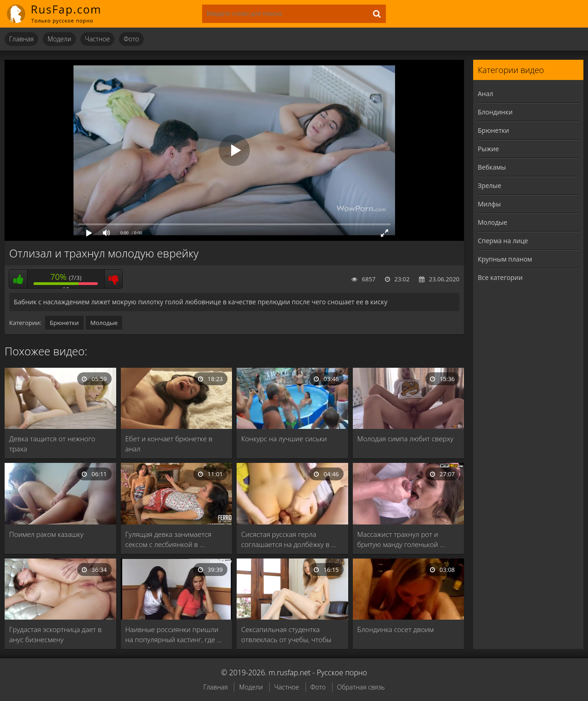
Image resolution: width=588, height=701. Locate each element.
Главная (21, 39)
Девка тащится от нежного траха (52, 444)
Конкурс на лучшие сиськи (284, 439)
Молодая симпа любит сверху (405, 439)
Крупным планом (505, 259)
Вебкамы (492, 167)
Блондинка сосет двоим (396, 629)
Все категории (500, 277)
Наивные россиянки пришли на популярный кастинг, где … (174, 634)
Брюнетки (64, 323)
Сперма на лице (503, 241)
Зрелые (489, 185)
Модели (59, 39)
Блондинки (495, 112)
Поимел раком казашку (46, 534)
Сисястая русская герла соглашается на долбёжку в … (289, 539)
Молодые (104, 323)
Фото (131, 39)
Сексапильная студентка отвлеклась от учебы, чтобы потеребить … (286, 635)
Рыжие (488, 149)
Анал (486, 94)
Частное (97, 39)
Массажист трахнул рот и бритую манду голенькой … (401, 539)
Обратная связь (361, 687)
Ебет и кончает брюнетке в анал (169, 444)
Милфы (489, 204)
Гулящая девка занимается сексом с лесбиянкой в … (169, 539)
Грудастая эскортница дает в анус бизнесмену (55, 634)
